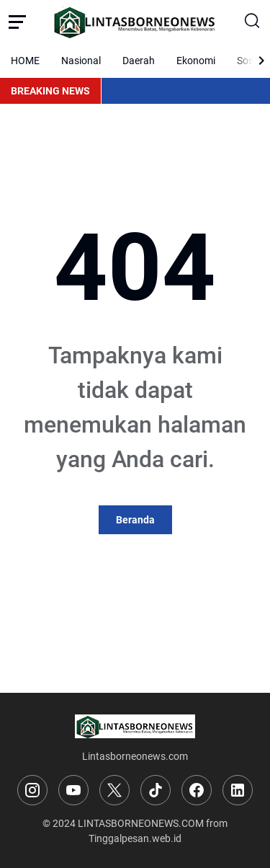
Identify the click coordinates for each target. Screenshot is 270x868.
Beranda (135, 520)
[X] (114, 790)
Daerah (139, 61)
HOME (25, 61)
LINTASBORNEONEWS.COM (141, 823)
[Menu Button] (18, 22)
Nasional (81, 61)
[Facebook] (197, 790)
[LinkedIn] (238, 790)
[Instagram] (32, 790)
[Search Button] (252, 22)
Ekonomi (196, 61)
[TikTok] (156, 790)
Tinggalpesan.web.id (135, 838)
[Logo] (135, 726)
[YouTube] (73, 790)
